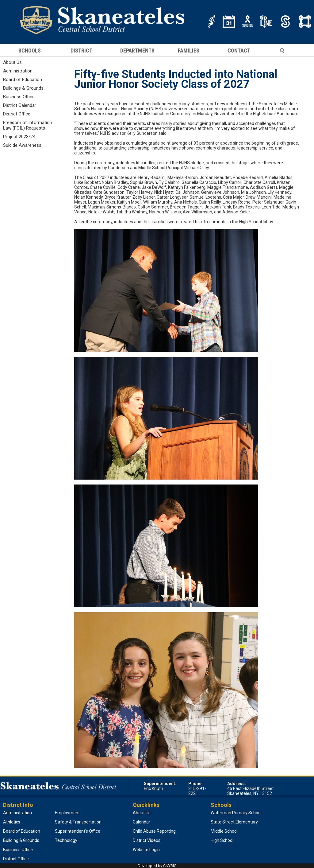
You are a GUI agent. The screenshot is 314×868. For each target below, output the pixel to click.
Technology (66, 840)
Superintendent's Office (78, 831)
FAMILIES (189, 51)
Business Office (19, 97)
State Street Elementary (234, 822)
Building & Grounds (21, 840)
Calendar (142, 822)
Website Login (146, 850)
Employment (67, 813)
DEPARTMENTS (137, 51)
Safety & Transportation (78, 822)
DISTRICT (81, 51)
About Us (12, 62)
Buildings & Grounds (23, 88)
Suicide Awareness (22, 145)
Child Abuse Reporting (154, 831)
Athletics (12, 822)
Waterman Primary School (236, 813)
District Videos (147, 840)
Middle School (224, 831)
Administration (18, 71)
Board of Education (23, 80)
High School (222, 840)
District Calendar (20, 105)
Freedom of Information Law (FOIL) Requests (28, 125)
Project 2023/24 (19, 137)
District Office (17, 114)
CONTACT (239, 51)
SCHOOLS (30, 51)
